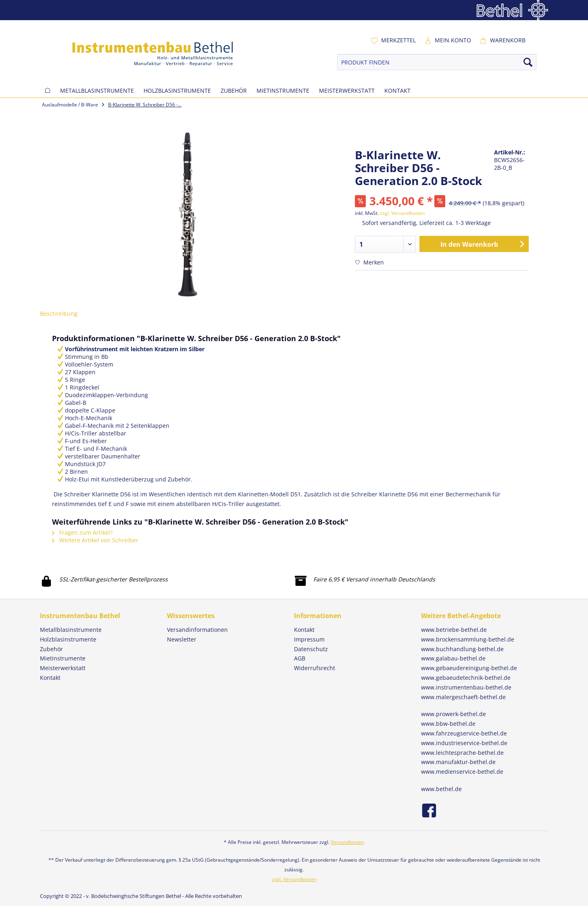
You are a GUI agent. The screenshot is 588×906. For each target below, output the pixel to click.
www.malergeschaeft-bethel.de (463, 697)
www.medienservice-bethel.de (462, 772)
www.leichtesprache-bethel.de (462, 753)
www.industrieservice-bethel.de (464, 743)
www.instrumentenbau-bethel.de (466, 687)
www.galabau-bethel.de (453, 658)
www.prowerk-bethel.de (454, 714)
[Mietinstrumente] (283, 91)
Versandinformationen (197, 630)
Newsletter (182, 639)
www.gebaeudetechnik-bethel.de (466, 678)
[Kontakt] (397, 91)
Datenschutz (311, 649)
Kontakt (304, 630)
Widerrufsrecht (315, 668)
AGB (300, 658)
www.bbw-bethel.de (448, 724)
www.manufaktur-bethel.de (458, 762)
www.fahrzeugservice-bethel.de (464, 733)
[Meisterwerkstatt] (347, 91)
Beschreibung (59, 313)
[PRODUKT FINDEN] (437, 62)
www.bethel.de (441, 789)
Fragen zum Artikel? (82, 532)
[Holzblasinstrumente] (177, 91)
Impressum (309, 639)
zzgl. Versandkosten (402, 213)
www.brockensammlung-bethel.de (468, 639)
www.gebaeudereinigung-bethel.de (469, 668)
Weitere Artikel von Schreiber (95, 540)
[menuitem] (393, 40)
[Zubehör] (234, 91)
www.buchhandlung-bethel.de (462, 649)
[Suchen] (528, 62)
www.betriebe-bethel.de (454, 630)
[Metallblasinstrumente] (97, 91)
